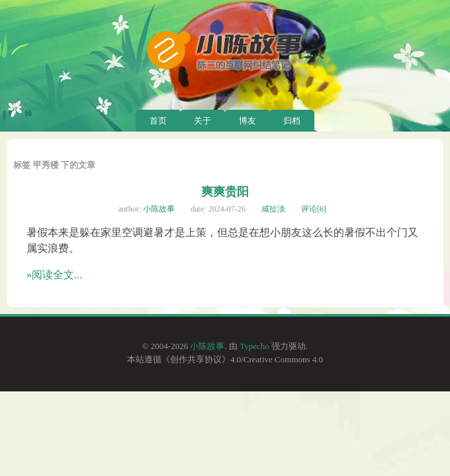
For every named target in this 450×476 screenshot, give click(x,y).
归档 (292, 121)
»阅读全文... (54, 275)
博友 (247, 121)
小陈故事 (159, 209)
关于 (202, 121)
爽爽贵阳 (225, 192)
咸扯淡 (273, 209)
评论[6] (314, 209)
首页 (158, 121)
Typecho (254, 346)
